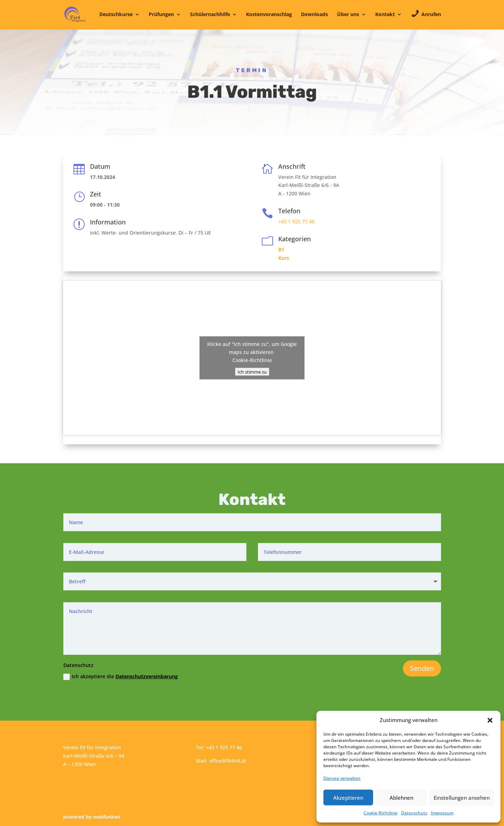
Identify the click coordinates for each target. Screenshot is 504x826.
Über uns (348, 15)
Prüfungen (161, 15)
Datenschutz (414, 813)
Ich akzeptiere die (121, 676)
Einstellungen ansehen (462, 798)
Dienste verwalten (342, 778)
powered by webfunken (92, 817)
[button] (490, 720)
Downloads (314, 15)
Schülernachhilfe (210, 15)
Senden (422, 668)
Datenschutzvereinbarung (147, 676)
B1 (281, 249)
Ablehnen (401, 798)
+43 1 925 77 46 (296, 221)
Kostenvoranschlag (269, 15)
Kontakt (385, 15)
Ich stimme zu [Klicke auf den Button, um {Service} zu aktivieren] (252, 372)
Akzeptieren (348, 798)
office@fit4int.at (227, 761)
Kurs (284, 258)
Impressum (442, 813)
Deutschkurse (116, 15)
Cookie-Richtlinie (381, 813)
